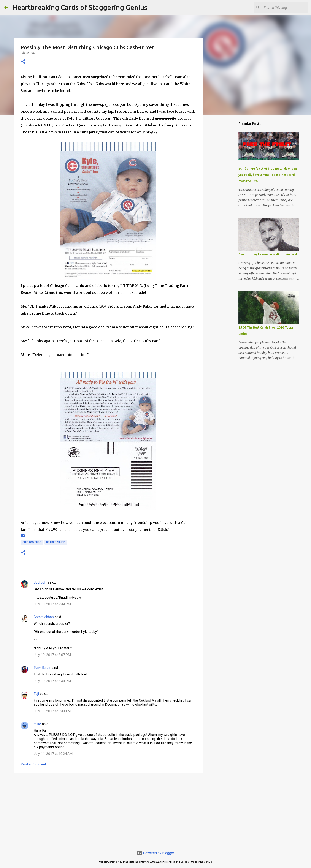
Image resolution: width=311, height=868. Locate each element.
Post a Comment (33, 764)
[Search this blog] (285, 8)
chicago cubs (32, 542)
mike (37, 724)
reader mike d (56, 542)
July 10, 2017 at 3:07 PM (52, 655)
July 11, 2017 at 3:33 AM (52, 711)
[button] (23, 62)
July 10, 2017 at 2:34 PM (52, 604)
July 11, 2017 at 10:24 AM (53, 754)
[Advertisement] (108, 810)
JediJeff (40, 583)
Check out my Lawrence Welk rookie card (268, 254)
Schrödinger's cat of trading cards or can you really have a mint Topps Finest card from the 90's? (268, 175)
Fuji (36, 694)
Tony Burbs (42, 668)
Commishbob (44, 617)
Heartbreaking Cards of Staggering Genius (80, 7)
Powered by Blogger (155, 853)
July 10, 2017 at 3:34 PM (52, 681)
